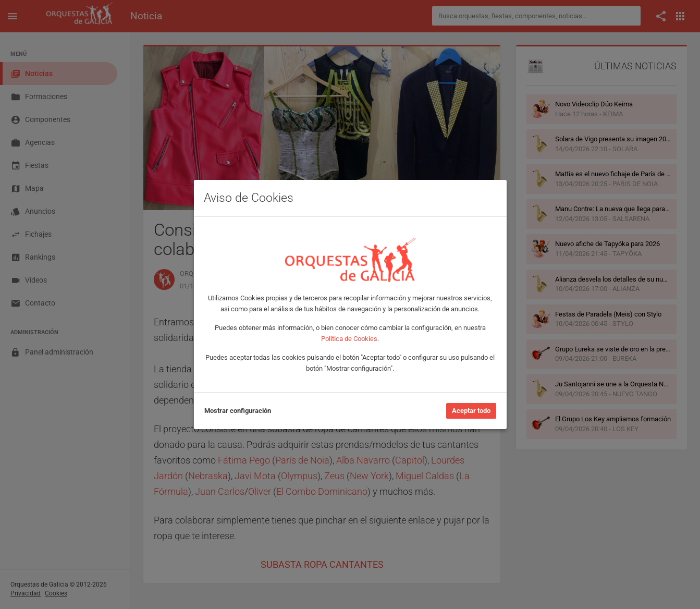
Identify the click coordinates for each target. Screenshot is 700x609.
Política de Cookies (349, 339)
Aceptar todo (471, 411)
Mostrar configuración (238, 411)
